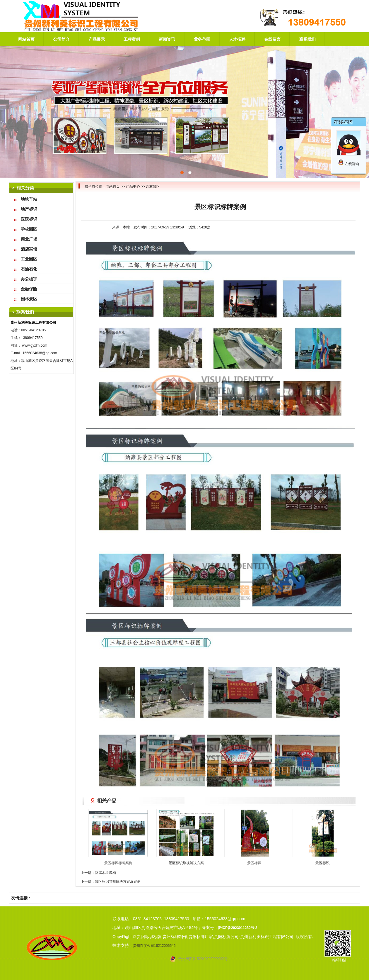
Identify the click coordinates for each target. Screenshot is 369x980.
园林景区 (153, 186)
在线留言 (272, 39)
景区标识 (254, 863)
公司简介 (61, 39)
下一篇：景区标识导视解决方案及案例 (111, 881)
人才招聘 (237, 39)
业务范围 (202, 39)
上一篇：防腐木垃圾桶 (98, 873)
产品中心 (133, 186)
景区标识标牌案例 (118, 863)
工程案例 (132, 39)
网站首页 (26, 39)
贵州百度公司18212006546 (154, 946)
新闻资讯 (167, 39)
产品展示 (97, 39)
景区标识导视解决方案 (186, 863)
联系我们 (307, 39)
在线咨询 (348, 164)
